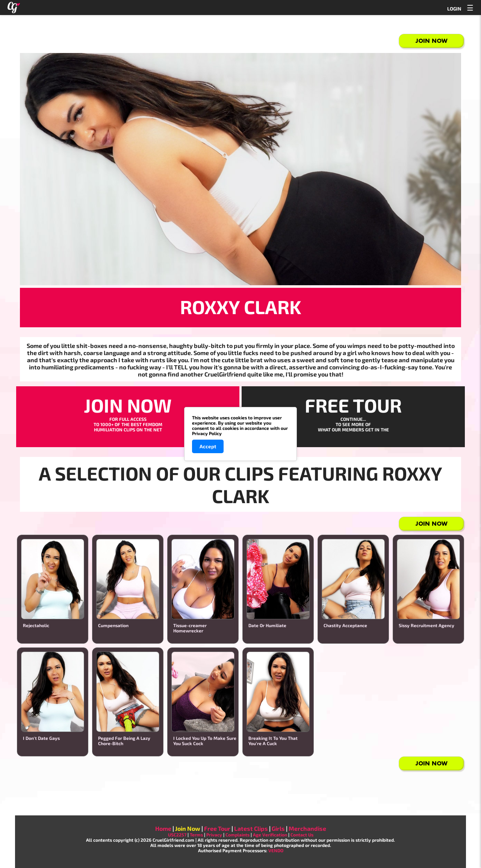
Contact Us (302, 835)
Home (163, 828)
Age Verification (270, 835)
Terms (196, 835)
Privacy (214, 835)
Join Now (432, 41)
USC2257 (177, 835)
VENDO (276, 850)
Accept (208, 446)
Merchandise (307, 828)
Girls (278, 828)
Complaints (237, 835)
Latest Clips (251, 828)
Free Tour (217, 828)
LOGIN (454, 9)
